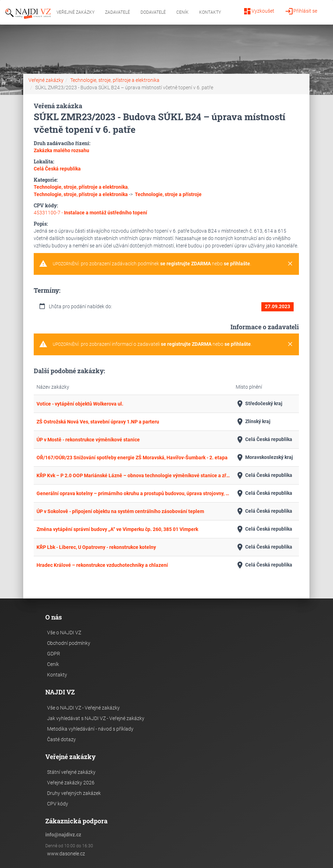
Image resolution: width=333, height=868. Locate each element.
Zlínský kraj (253, 422)
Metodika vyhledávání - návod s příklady (90, 729)
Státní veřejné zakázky (71, 772)
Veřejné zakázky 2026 (71, 783)
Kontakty (210, 12)
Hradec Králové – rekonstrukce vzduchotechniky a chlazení (102, 565)
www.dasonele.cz (66, 854)
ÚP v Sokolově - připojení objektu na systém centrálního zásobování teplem (120, 511)
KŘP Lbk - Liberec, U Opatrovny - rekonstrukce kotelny (96, 547)
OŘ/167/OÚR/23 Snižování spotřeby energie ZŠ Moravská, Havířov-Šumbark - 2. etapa (132, 458)
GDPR (54, 654)
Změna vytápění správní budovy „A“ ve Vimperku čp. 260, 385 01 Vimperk (117, 529)
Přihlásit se (301, 11)
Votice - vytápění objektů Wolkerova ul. (80, 404)
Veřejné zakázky (76, 12)
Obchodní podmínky (69, 643)
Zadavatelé (117, 12)
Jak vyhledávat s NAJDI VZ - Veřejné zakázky (96, 718)
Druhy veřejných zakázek (74, 793)
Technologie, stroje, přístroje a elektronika (115, 80)
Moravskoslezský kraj (264, 458)
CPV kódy (58, 804)
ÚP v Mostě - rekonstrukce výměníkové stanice (88, 440)
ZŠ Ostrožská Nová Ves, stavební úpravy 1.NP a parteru (98, 422)
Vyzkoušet (259, 11)
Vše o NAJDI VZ (64, 633)
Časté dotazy (61, 739)
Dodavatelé (153, 12)
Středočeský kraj (259, 404)
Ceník (182, 12)
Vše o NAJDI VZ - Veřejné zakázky (83, 708)
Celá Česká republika (264, 440)
